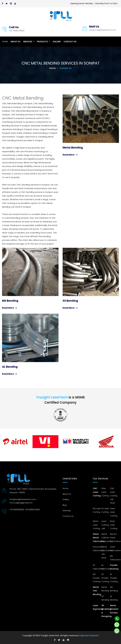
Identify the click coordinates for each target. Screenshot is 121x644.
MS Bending (10, 301)
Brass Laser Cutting (114, 525)
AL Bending (10, 367)
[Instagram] (11, 4)
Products (42, 42)
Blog (65, 505)
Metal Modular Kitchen (114, 609)
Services (28, 42)
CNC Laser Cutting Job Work (114, 496)
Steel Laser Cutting (114, 512)
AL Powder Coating (114, 578)
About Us (15, 42)
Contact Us (70, 42)
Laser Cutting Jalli (105, 525)
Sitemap (67, 510)
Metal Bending (73, 148)
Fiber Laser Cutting (105, 492)
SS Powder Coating (105, 578)
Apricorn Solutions (89, 635)
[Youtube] (15, 4)
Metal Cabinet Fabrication (107, 537)
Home (5, 42)
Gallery (57, 42)
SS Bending (70, 301)
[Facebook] (3, 4)
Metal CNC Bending (97, 590)
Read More (70, 155)
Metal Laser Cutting (96, 525)
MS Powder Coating (97, 578)
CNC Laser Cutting (97, 492)
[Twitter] (7, 4)
